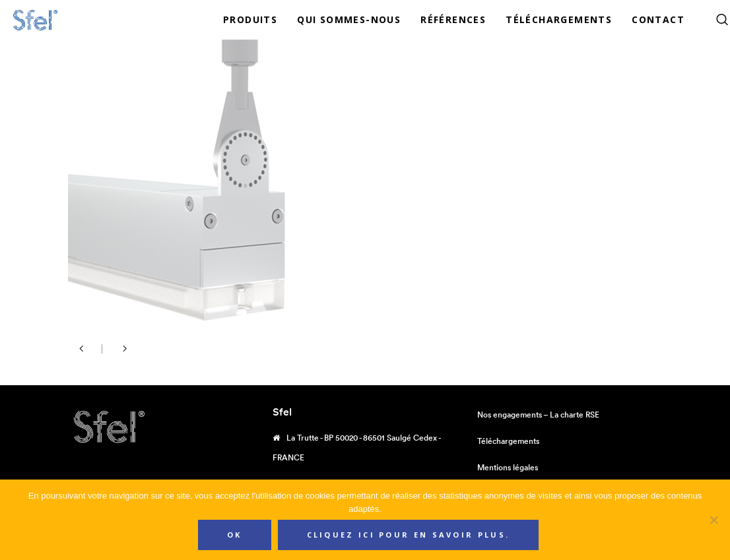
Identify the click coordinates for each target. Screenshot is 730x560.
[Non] (713, 520)
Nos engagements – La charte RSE (538, 415)
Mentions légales (508, 467)
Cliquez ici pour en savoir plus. (409, 535)
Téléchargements (508, 441)
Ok (235, 535)
